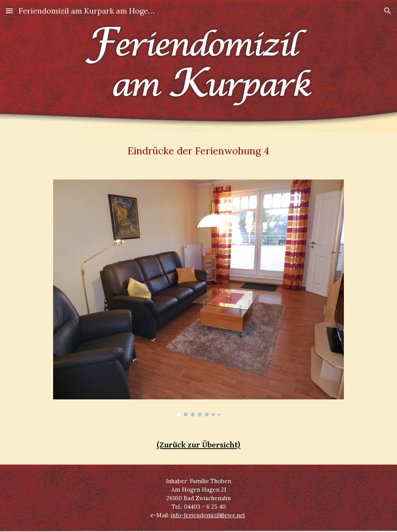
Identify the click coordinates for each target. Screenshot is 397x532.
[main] (199, 151)
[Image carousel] (198, 298)
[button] (9, 11)
